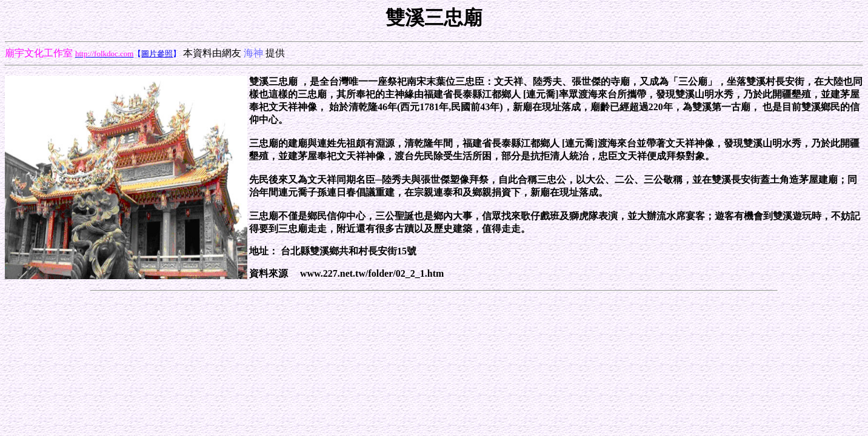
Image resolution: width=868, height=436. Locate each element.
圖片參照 (157, 54)
